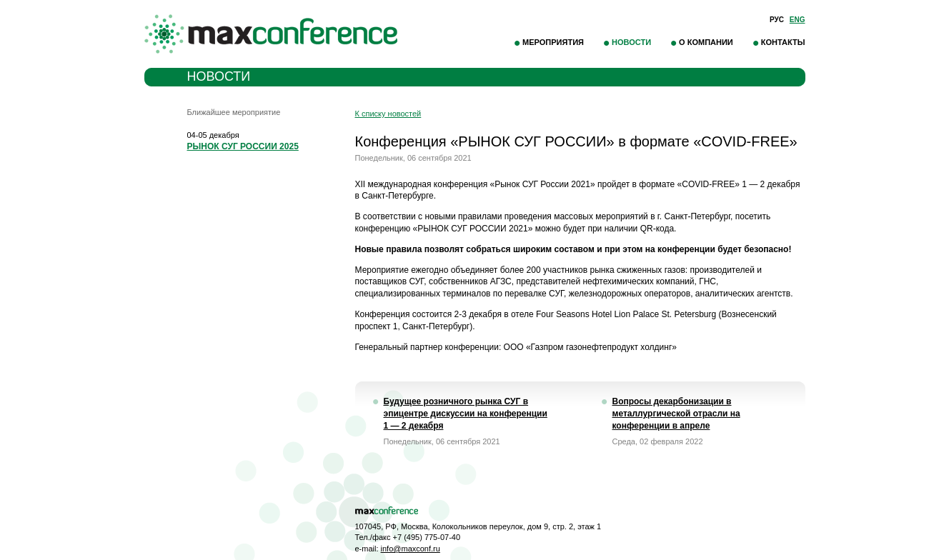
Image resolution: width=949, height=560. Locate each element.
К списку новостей (388, 114)
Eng (798, 20)
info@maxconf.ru (411, 549)
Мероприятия (553, 42)
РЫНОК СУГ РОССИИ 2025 (243, 146)
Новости (631, 42)
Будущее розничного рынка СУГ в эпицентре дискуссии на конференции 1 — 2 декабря (466, 414)
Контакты (783, 42)
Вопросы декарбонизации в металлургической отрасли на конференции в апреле (676, 414)
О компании (706, 42)
